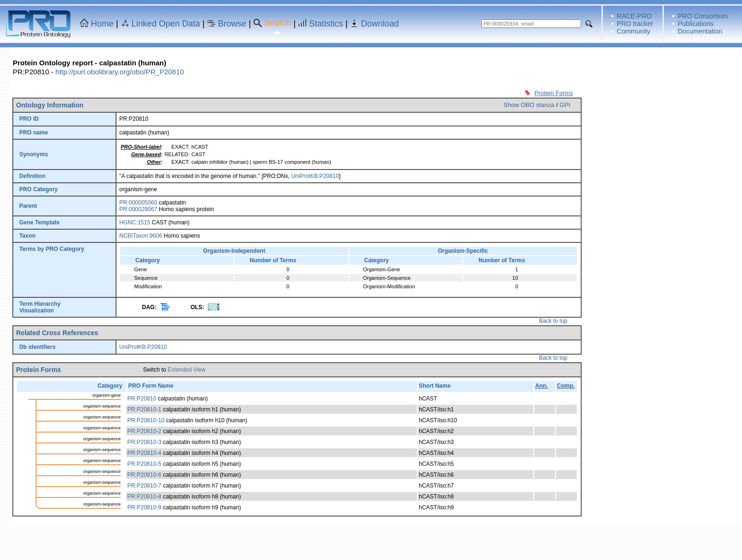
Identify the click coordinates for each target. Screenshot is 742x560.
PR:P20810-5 (144, 464)
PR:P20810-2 (144, 431)
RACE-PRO (634, 16)
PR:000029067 (138, 209)
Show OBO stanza (529, 105)
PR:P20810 (142, 399)
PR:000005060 (138, 203)
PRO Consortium (703, 16)
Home (102, 24)
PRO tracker (635, 24)
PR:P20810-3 (144, 442)
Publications (696, 24)
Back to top (553, 321)
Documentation (700, 31)
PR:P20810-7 (144, 486)
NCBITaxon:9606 (141, 236)
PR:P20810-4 (144, 453)
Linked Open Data (166, 24)
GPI (565, 105)
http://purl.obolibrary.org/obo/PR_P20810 (120, 72)
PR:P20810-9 (144, 507)
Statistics (326, 24)
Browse (232, 24)
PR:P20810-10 (146, 420)
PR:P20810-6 (144, 475)
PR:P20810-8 (144, 497)
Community (633, 31)
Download (380, 24)
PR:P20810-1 (144, 409)
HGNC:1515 (135, 222)
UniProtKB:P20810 (315, 176)
